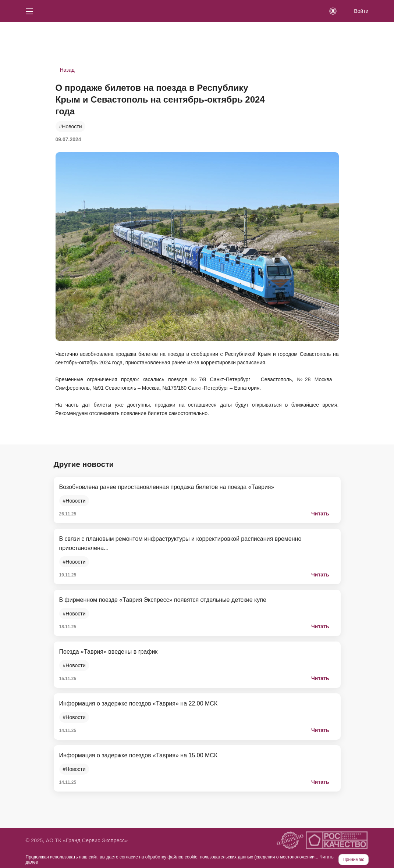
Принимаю (353, 860)
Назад (67, 70)
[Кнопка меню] (29, 11)
